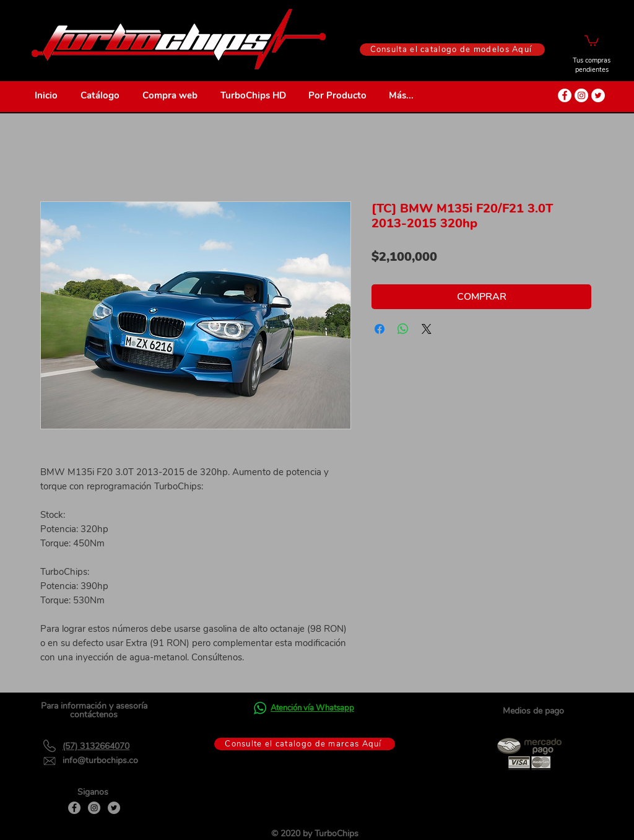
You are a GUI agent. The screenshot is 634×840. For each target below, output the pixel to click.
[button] (592, 40)
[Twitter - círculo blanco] (598, 95)
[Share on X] (427, 329)
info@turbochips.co (100, 760)
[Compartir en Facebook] (380, 329)
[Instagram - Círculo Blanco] (581, 95)
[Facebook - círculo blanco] (565, 95)
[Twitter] (114, 808)
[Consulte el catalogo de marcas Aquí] (305, 744)
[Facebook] (74, 808)
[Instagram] (94, 808)
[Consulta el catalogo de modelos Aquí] (452, 50)
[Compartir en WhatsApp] (403, 329)
